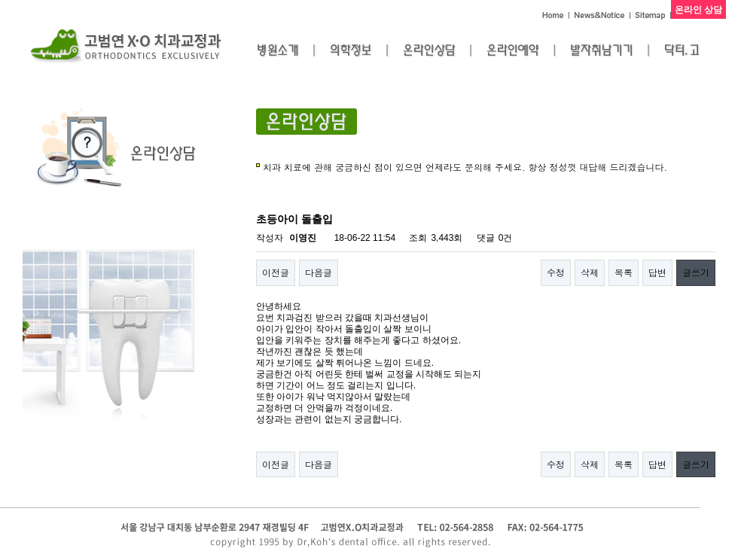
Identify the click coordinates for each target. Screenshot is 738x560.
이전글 (276, 272)
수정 (556, 272)
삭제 (590, 272)
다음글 (319, 272)
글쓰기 (696, 272)
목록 (624, 272)
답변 (657, 272)
